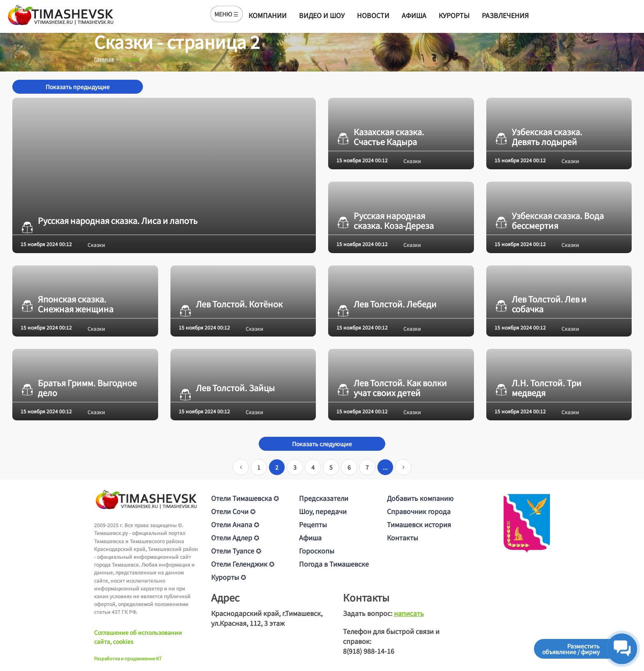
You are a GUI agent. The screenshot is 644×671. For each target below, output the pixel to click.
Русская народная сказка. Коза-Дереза (385, 221)
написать (409, 613)
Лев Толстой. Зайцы (227, 388)
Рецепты (313, 524)
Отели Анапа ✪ (235, 524)
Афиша (414, 15)
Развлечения (505, 15)
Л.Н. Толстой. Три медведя (538, 388)
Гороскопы (317, 551)
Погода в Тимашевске (334, 564)
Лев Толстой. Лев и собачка (540, 304)
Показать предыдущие (78, 87)
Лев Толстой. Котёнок (231, 304)
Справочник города (419, 511)
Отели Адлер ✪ (235, 537)
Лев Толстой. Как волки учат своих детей (392, 388)
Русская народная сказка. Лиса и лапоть (109, 221)
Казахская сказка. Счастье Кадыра (380, 137)
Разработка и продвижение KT (128, 658)
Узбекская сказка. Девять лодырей (538, 137)
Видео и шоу (322, 15)
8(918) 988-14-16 (369, 651)
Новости (373, 15)
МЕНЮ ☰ (227, 14)
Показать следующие (322, 444)
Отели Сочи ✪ (233, 511)
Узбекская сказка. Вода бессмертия (549, 221)
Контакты (402, 537)
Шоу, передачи (323, 511)
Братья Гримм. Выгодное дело (79, 388)
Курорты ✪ (229, 577)
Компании (268, 15)
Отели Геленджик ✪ (243, 564)
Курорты (454, 15)
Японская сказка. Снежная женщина (67, 304)
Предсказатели (324, 498)
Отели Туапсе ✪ (236, 551)
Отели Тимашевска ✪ (245, 498)
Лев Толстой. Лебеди (386, 304)
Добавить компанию (420, 498)
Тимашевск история (419, 524)
